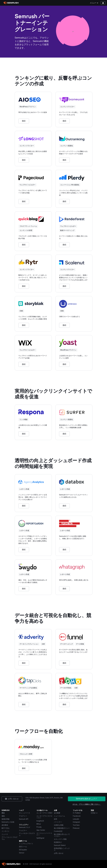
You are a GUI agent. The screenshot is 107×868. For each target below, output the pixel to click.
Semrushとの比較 (8, 822)
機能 (3, 813)
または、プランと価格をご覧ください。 (87, 804)
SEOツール (23, 847)
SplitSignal (40, 838)
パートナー (58, 822)
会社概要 (57, 813)
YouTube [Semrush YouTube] (76, 825)
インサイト (6, 831)
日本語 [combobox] (94, 813)
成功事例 (5, 825)
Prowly (39, 827)
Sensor (22, 853)
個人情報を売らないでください (62, 835)
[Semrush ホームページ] (11, 3)
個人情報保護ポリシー (62, 828)
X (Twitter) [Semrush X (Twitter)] (77, 813)
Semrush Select (60, 845)
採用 (55, 819)
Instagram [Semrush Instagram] (76, 822)
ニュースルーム (59, 816)
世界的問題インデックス (62, 849)
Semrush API (24, 819)
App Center (41, 830)
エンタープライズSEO (44, 813)
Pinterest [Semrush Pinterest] (76, 828)
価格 (3, 816)
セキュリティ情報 (60, 839)
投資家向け (58, 842)
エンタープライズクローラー (44, 817)
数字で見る (6, 828)
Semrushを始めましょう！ (87, 799)
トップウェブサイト (26, 844)
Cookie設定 (58, 831)
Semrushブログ (25, 827)
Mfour (39, 824)
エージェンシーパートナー (44, 834)
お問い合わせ (59, 853)
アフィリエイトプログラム (9, 838)
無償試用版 (6, 819)
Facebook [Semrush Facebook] (77, 816)
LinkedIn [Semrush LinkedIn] (76, 819)
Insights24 (40, 821)
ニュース (5, 834)
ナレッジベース (25, 813)
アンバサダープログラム (27, 834)
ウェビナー (23, 830)
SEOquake (23, 850)
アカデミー (23, 816)
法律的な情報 (59, 825)
